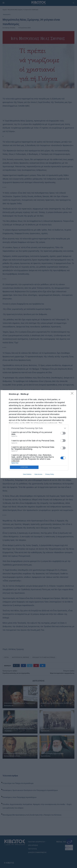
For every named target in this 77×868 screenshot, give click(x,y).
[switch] (63, 433)
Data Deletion (27, 474)
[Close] (73, 394)
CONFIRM (24, 467)
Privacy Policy (50, 474)
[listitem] (38, 428)
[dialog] (38, 434)
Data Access (38, 474)
